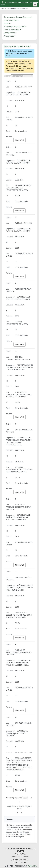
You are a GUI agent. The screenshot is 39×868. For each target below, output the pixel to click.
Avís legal (32, 866)
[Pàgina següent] (17, 813)
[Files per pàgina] (26, 798)
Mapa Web (9, 866)
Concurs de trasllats (12, 30)
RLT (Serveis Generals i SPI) (15, 27)
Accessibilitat (21, 866)
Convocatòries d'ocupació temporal (18, 17)
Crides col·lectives (11, 20)
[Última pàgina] (22, 813)
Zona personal (10, 33)
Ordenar (7, 76)
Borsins (7, 23)
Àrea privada (9, 36)
